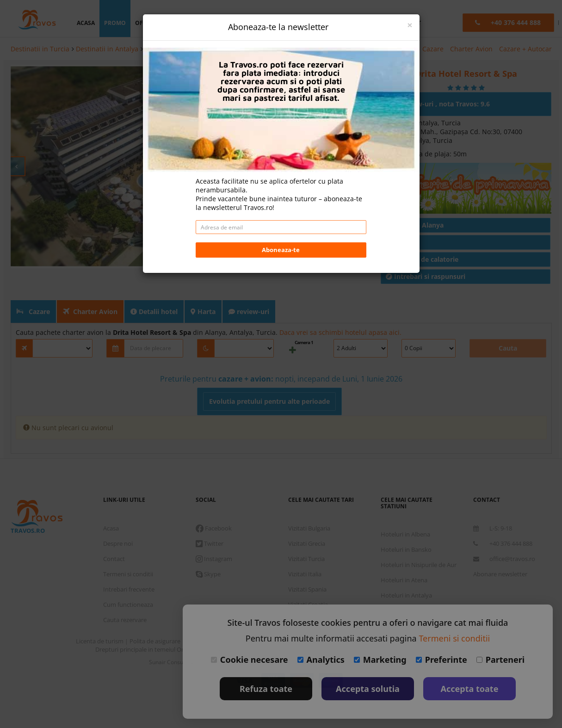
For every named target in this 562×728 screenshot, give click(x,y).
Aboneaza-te (281, 197)
